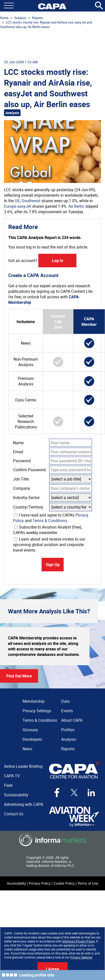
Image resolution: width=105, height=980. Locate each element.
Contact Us (14, 814)
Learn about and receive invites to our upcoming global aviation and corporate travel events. (49, 545)
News (27, 749)
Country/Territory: (29, 507)
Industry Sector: (27, 498)
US (17, 201)
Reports (38, 18)
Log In (58, 261)
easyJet (24, 206)
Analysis (20, 18)
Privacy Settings (81, 957)
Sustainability (16, 795)
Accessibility (16, 883)
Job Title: (21, 479)
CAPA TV (12, 776)
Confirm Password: (30, 470)
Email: (19, 452)
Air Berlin (76, 206)
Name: (19, 443)
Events (67, 711)
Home (4, 18)
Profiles (68, 730)
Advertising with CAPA (24, 804)
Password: (22, 461)
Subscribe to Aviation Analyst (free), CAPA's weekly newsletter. (48, 530)
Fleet (8, 785)
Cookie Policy (64, 883)
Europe (10, 206)
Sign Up (53, 565)
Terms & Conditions (50, 521)
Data (65, 701)
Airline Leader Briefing (23, 766)
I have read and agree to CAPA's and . (51, 518)
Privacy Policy (40, 883)
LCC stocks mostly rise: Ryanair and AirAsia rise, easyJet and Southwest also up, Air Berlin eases (46, 25)
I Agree (52, 969)
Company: (22, 488)
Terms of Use (88, 883)
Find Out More (19, 676)
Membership (34, 701)
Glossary (30, 730)
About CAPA (72, 720)
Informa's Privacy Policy (79, 941)
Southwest (31, 201)
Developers (32, 739)
